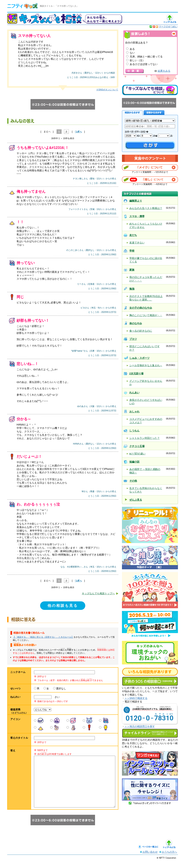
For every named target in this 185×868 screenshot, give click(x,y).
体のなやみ (136, 323)
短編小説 (134, 462)
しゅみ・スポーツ (139, 358)
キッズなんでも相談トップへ (98, 593)
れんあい (134, 393)
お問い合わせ (150, 859)
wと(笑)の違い (137, 454)
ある (132, 49)
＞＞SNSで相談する (136, 698)
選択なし (61, 688)
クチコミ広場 (137, 446)
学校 (132, 251)
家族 (132, 270)
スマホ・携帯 (137, 216)
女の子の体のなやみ (141, 308)
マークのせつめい (168, 27)
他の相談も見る (63, 606)
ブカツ (133, 339)
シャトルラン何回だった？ (145, 438)
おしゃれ (134, 412)
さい (56, 697)
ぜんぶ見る (136, 500)
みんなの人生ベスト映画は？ (146, 208)
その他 (133, 481)
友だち (133, 235)
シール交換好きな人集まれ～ (146, 365)
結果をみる (164, 71)
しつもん (134, 431)
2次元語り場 (136, 374)
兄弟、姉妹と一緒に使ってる (146, 57)
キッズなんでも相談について (150, 90)
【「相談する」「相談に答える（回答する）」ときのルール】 (43, 637)
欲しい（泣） (137, 60)
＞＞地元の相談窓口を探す (140, 726)
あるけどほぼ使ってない (144, 64)
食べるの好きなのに (141, 331)
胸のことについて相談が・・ (146, 315)
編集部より (136, 201)
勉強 (132, 289)
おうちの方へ (169, 859)
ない (132, 53)
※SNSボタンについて (107, 90)
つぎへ (78, 132)
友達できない (137, 243)
